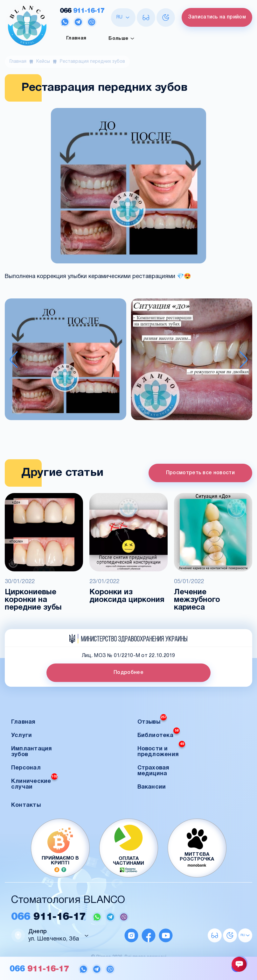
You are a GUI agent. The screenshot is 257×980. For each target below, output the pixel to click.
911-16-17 (82, 11)
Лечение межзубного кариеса (197, 600)
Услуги (22, 736)
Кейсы (43, 62)
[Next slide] (244, 360)
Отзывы (152, 720)
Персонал (26, 768)
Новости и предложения (161, 750)
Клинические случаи (34, 782)
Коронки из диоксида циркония (127, 596)
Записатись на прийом (217, 17)
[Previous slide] (14, 360)
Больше (122, 39)
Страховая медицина (153, 771)
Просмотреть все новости (200, 473)
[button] (66, 360)
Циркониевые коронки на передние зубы (33, 600)
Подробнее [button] (128, 673)
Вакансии (152, 787)
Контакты (26, 805)
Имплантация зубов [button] (32, 752)
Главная (76, 38)
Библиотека (159, 734)
